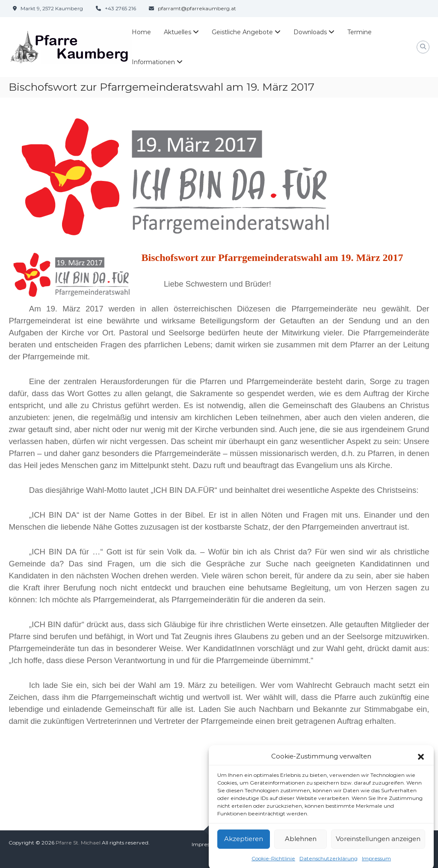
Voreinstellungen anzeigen (378, 846)
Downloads (310, 32)
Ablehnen (301, 846)
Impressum (206, 844)
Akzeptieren (244, 846)
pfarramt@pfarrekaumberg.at (197, 8)
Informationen (153, 62)
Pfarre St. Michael (78, 843)
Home (141, 32)
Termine (360, 32)
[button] (421, 764)
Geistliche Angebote (242, 32)
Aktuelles (178, 32)
